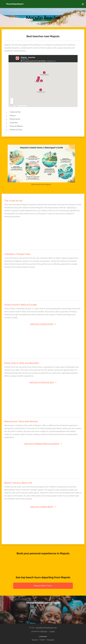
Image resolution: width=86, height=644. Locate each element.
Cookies (52, 631)
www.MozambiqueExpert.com (46, 628)
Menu (83, 4)
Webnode (44, 631)
